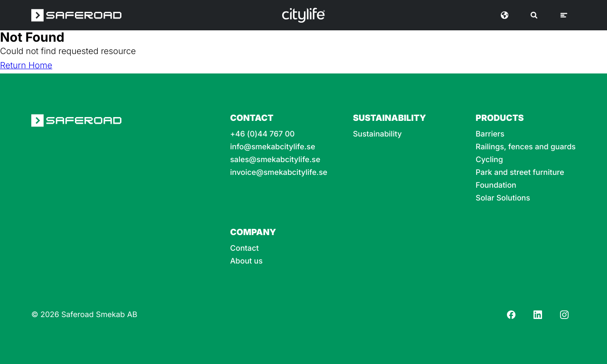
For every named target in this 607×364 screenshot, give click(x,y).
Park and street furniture (520, 172)
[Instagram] (564, 315)
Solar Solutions (503, 198)
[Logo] (303, 15)
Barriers (490, 134)
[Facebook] (511, 315)
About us (246, 261)
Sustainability (377, 134)
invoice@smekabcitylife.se (279, 172)
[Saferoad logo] (76, 15)
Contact (244, 248)
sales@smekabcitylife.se (275, 159)
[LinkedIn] (538, 315)
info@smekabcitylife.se (272, 147)
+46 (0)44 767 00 (262, 134)
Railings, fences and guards (526, 147)
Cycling (489, 159)
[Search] (534, 15)
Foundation (496, 185)
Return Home (26, 66)
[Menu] (564, 15)
